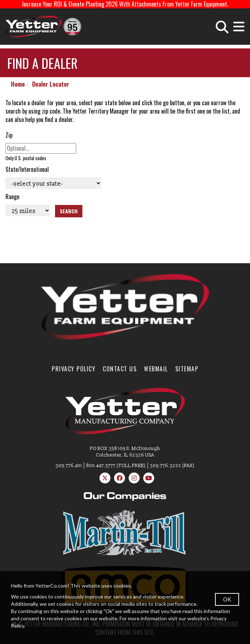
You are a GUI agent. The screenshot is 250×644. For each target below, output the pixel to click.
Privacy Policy (74, 369)
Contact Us (120, 369)
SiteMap (187, 369)
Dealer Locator (51, 84)
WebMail (156, 369)
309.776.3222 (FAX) (172, 466)
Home (18, 84)
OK (227, 599)
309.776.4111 (69, 466)
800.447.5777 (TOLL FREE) (116, 466)
